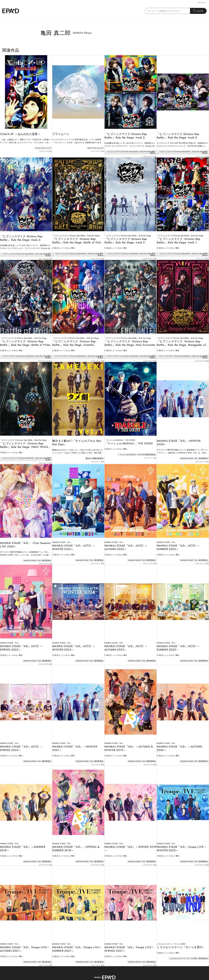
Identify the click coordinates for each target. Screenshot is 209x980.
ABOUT (83, 967)
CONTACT (99, 967)
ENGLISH (202, 3)
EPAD (102, 978)
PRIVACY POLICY (121, 967)
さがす (198, 11)
